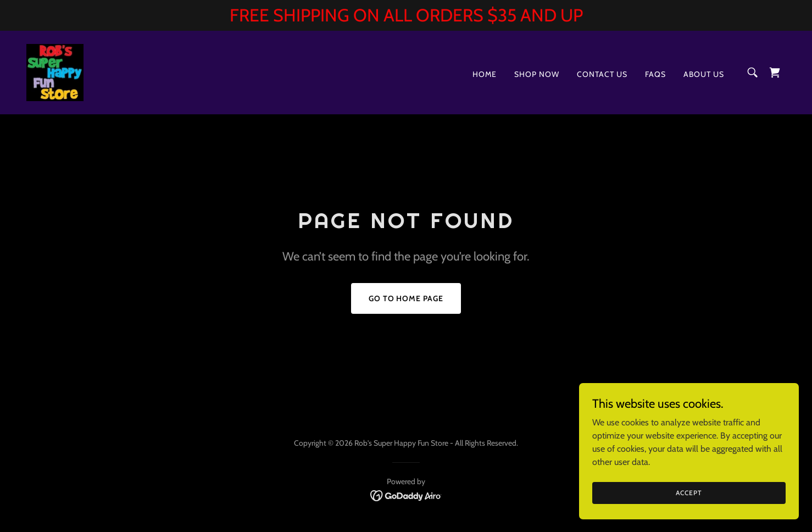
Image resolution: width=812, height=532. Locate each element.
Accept (689, 493)
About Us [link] (704, 74)
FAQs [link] (655, 74)
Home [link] (485, 74)
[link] (55, 72)
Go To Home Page (406, 298)
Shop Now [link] (537, 74)
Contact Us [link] (602, 74)
